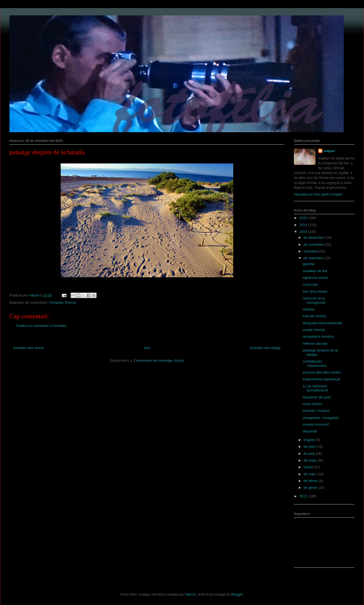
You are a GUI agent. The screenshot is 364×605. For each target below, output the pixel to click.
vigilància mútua (315, 278)
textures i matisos (316, 411)
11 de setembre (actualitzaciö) (315, 388)
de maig (310, 460)
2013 (304, 232)
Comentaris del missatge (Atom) (159, 360)
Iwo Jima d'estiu (315, 291)
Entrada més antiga (265, 348)
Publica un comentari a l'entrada (41, 326)
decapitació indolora (318, 336)
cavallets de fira (315, 271)
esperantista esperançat (321, 379)
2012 (304, 496)
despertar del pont (317, 397)
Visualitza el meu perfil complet (318, 194)
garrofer (309, 264)
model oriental (314, 330)
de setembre (314, 258)
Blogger (237, 594)
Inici (147, 348)
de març (310, 474)
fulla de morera (314, 316)
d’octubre (311, 251)
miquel (329, 151)
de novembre (314, 245)
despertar (310, 431)
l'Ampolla (56, 302)
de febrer (311, 481)
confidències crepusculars (315, 363)
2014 (304, 225)
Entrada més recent (29, 348)
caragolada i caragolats (321, 418)
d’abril (309, 467)
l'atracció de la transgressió (314, 300)
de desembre (314, 237)
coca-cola (310, 284)
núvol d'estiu (312, 404)
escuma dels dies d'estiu (322, 372)
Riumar (71, 302)
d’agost (310, 440)
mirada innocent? (316, 424)
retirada (308, 309)
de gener (311, 488)
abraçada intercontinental (322, 323)
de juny (310, 454)
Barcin (191, 594)
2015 (304, 218)
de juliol (310, 447)
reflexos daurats (315, 343)
